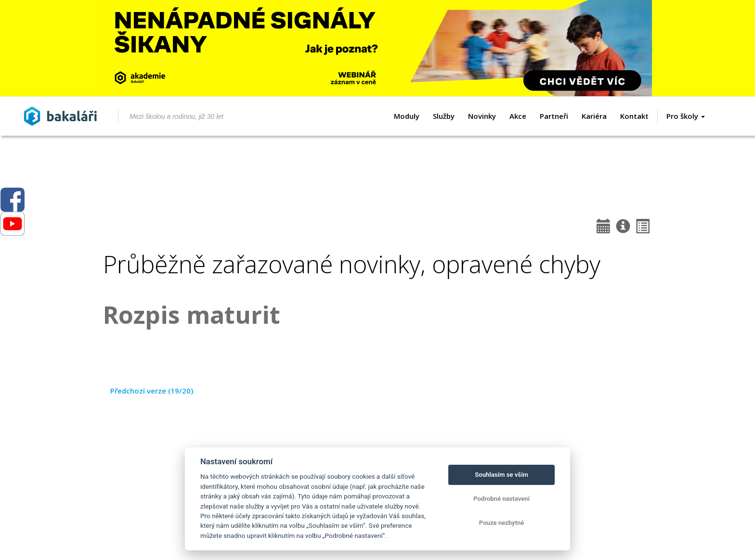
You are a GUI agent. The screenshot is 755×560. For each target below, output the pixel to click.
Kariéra (594, 116)
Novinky (482, 116)
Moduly (407, 116)
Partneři (554, 116)
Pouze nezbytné (502, 523)
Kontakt (634, 116)
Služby (444, 116)
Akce (518, 116)
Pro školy (686, 116)
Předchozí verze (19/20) (152, 391)
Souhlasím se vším (501, 475)
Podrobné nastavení (501, 499)
